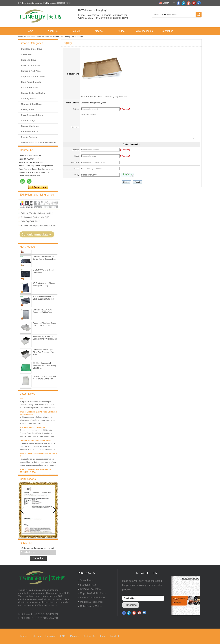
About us (53, 31)
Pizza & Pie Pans (30, 88)
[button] (54, 510)
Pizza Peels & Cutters (32, 115)
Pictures (75, 636)
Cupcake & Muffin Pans (33, 77)
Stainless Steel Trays (32, 49)
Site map (37, 636)
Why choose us (144, 31)
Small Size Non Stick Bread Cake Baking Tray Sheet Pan (104, 97)
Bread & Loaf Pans (31, 65)
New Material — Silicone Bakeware (39, 143)
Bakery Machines (30, 126)
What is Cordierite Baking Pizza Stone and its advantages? (38, 414)
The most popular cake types (32, 428)
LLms (102, 636)
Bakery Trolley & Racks (33, 93)
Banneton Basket (30, 132)
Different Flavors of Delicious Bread (35, 441)
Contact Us (89, 636)
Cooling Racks (28, 99)
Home (30, 31)
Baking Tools (28, 110)
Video (122, 31)
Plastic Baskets (29, 137)
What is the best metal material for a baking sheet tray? (36, 471)
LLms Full (114, 636)
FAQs (63, 636)
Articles (99, 31)
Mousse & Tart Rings (32, 104)
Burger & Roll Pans (31, 71)
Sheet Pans (30, 37)
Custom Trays (28, 121)
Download (51, 636)
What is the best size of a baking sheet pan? (37, 398)
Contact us (167, 31)
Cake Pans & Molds (31, 82)
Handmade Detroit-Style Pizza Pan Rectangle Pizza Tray (44, 353)
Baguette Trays (29, 60)
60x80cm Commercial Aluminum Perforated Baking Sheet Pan (45, 366)
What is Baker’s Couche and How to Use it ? (38, 456)
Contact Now (38, 187)
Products (76, 31)
